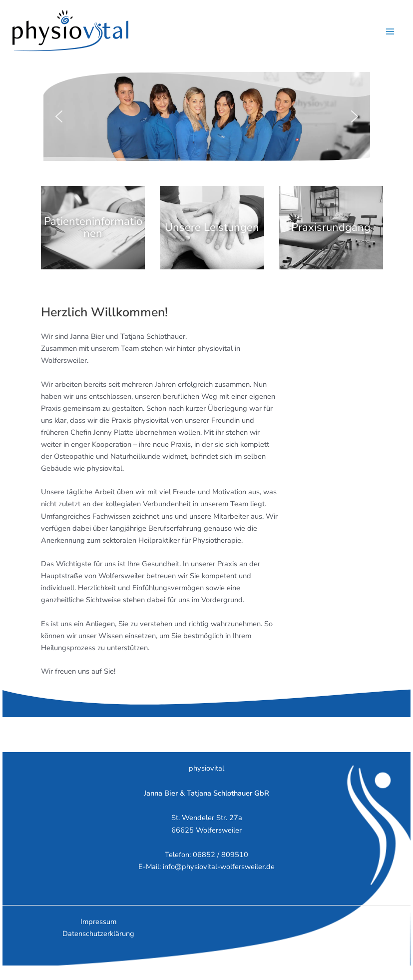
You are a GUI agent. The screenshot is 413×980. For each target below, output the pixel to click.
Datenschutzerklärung (98, 934)
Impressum (98, 922)
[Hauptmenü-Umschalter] (390, 31)
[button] (59, 116)
